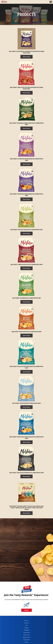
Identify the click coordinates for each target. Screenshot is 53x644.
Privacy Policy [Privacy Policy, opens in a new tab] (25, 633)
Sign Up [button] (27, 610)
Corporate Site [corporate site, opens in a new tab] (25, 640)
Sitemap (27, 628)
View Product (27, 57)
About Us (27, 620)
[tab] (51, 2)
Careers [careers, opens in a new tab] (25, 642)
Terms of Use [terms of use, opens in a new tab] (25, 635)
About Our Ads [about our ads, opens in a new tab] (25, 638)
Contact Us (27, 623)
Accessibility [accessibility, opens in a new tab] (25, 630)
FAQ (27, 625)
